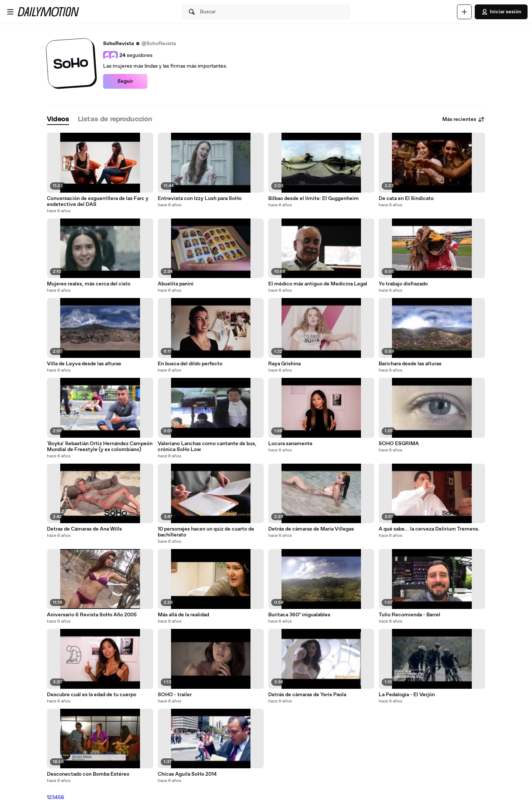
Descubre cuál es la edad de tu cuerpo (92, 695)
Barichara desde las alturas (410, 364)
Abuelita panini (176, 284)
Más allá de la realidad (183, 615)
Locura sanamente (290, 444)
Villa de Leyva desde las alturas (84, 364)
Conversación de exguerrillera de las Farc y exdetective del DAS (98, 201)
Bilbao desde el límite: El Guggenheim (313, 199)
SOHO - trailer (175, 695)
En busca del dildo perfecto (190, 364)
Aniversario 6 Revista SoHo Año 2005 (92, 615)
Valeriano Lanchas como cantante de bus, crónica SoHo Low (207, 447)
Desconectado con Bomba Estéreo (88, 774)
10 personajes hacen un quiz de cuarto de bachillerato (206, 532)
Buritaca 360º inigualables (299, 615)
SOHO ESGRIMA (399, 444)
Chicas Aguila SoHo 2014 (187, 774)
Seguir (125, 81)
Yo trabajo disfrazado (403, 284)
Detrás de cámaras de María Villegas (311, 529)
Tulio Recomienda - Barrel (410, 615)
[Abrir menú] (10, 12)
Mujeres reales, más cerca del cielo (89, 284)
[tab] (58, 120)
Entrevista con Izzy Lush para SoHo (200, 199)
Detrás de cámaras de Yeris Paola (307, 695)
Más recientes (464, 119)
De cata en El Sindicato (406, 199)
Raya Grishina (284, 364)
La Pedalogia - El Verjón (407, 695)
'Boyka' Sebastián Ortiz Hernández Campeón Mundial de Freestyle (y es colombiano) (100, 447)
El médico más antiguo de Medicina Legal (318, 284)
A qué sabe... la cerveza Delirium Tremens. (429, 529)
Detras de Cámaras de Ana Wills (84, 529)
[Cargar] (464, 12)
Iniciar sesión (501, 12)
